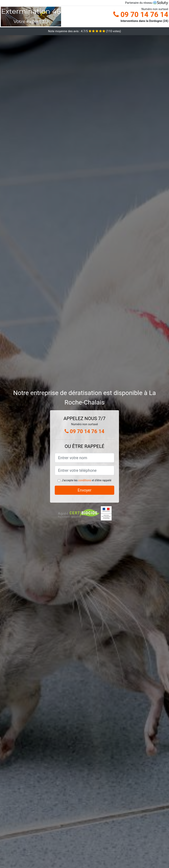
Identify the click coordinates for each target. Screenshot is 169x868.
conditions (85, 480)
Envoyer (84, 490)
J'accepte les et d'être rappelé (86, 480)
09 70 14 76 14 (141, 15)
